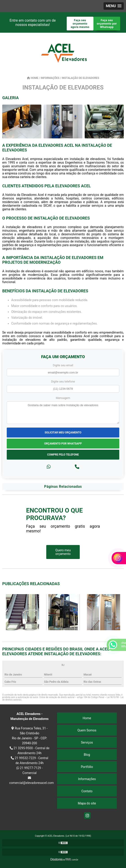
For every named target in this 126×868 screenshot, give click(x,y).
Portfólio (87, 767)
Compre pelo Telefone (63, 455)
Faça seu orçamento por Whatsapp (107, 24)
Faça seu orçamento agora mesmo (80, 24)
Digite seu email (63, 365)
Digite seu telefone (63, 381)
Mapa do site (87, 803)
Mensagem (63, 398)
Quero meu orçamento (63, 552)
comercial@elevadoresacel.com (30, 780)
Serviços (87, 742)
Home (87, 718)
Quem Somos (87, 730)
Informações (87, 779)
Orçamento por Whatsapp (63, 444)
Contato (87, 791)
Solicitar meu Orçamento (63, 433)
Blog (87, 755)
